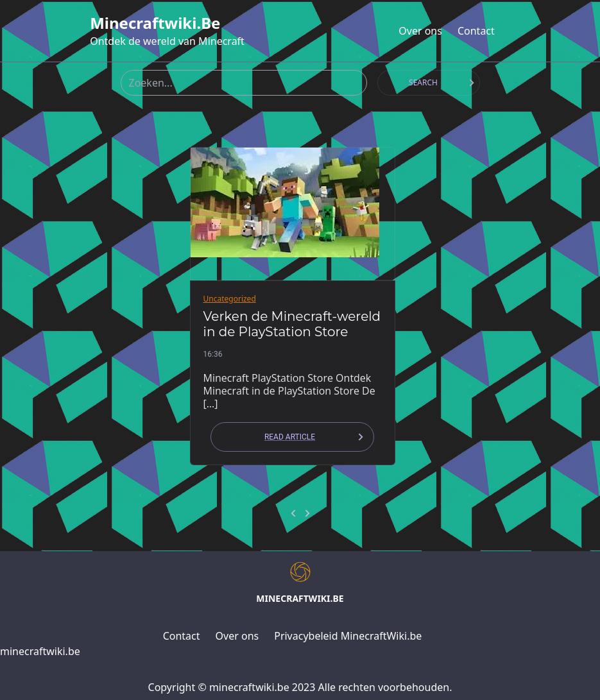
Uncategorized (230, 299)
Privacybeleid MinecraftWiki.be (348, 636)
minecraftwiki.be (155, 23)
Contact (476, 31)
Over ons (420, 31)
